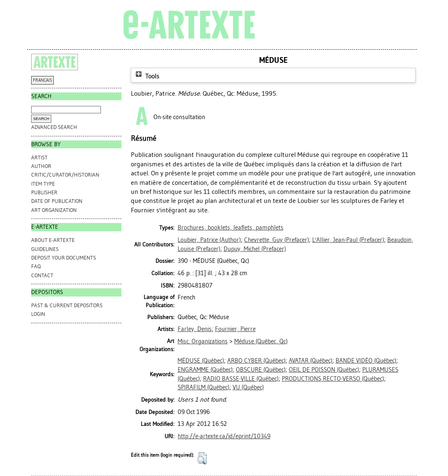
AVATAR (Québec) (311, 361)
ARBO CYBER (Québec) (256, 361)
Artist (39, 158)
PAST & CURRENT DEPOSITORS (67, 305)
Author (41, 166)
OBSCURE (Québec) (261, 370)
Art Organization (54, 210)
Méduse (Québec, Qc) (261, 341)
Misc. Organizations (203, 341)
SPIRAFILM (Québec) (203, 387)
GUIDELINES (45, 249)
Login (38, 314)
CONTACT (42, 275)
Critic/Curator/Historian (65, 175)
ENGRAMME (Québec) (205, 370)
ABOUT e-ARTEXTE (53, 240)
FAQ (36, 266)
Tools (146, 76)
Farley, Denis (195, 329)
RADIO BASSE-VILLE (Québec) (241, 379)
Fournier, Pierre (235, 329)
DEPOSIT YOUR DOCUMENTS (64, 258)
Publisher (44, 192)
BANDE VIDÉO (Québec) (366, 361)
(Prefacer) (277, 240)
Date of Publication (57, 201)
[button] (202, 458)
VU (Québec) (248, 387)
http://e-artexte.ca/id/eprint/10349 (224, 436)
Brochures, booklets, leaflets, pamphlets (231, 228)
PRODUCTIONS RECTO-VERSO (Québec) (333, 379)
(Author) (209, 240)
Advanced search (54, 127)
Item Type (43, 184)
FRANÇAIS (42, 80)
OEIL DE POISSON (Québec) (324, 370)
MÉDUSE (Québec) (201, 361)
